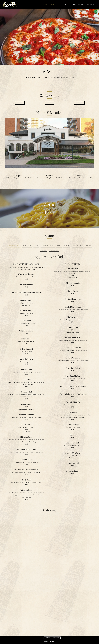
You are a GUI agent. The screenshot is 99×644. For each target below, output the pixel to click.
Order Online (90, 5)
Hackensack (79, 104)
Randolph (20, 104)
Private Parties (77, 5)
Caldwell (49, 104)
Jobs (41, 638)
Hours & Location (48, 5)
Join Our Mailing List (52, 638)
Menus (59, 5)
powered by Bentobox (49, 642)
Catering (66, 5)
